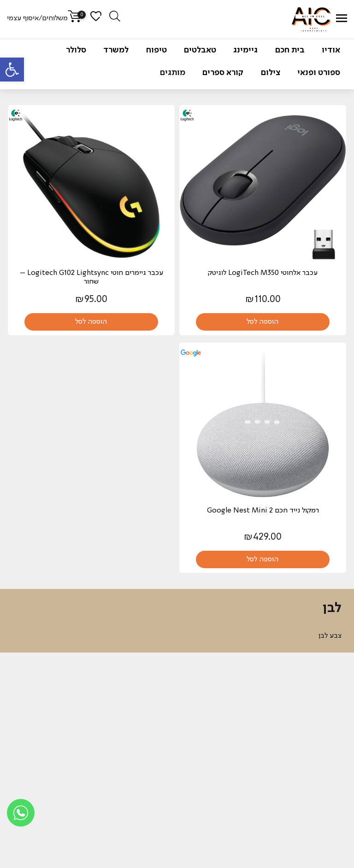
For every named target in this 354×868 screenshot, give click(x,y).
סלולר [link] (76, 50)
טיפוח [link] (156, 50)
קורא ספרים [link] (223, 73)
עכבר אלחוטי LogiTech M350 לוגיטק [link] (263, 273)
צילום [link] (271, 73)
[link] (12, 70)
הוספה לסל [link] (263, 322)
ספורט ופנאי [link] (319, 73)
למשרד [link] (116, 50)
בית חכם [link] (290, 50)
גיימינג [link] (245, 50)
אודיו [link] (331, 50)
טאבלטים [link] (200, 50)
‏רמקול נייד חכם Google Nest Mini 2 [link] (263, 511)
